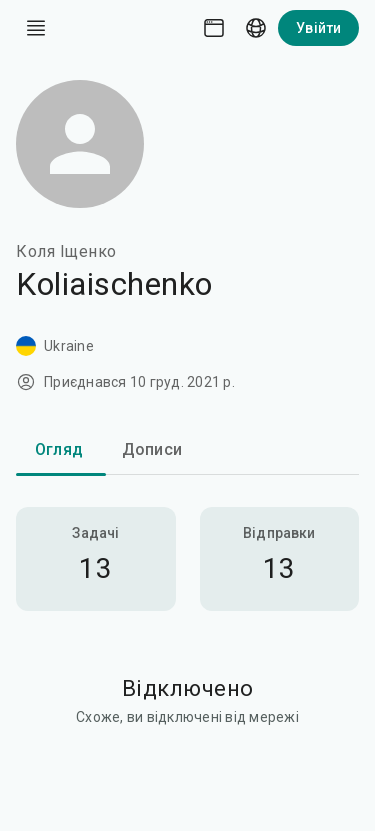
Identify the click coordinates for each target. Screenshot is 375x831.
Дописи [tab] (152, 449)
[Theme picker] (214, 28)
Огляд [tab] (59, 449)
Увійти (318, 28)
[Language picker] (256, 28)
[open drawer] (36, 28)
